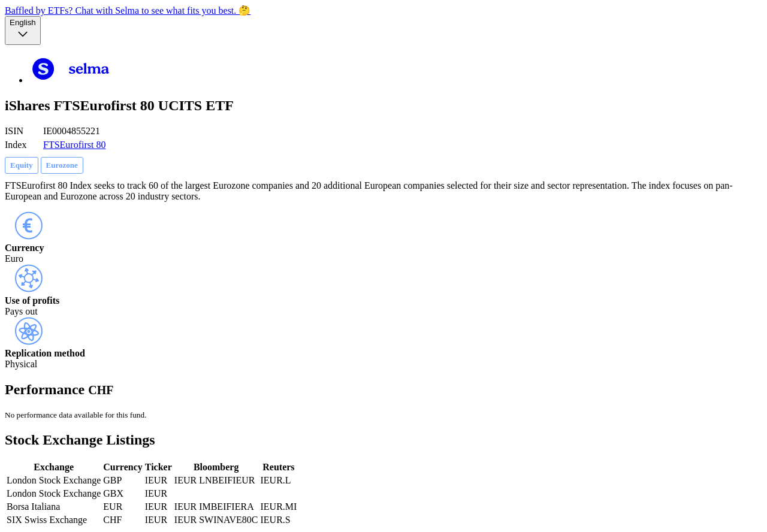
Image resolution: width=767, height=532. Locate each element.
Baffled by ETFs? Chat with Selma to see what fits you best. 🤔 (128, 10)
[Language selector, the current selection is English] (23, 31)
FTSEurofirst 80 (74, 145)
